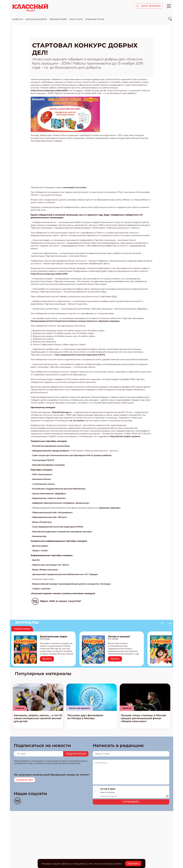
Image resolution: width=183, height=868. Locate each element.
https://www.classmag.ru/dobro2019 (49, 91)
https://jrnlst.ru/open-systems (125, 436)
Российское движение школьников (51, 446)
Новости (20, 708)
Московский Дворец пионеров (48, 465)
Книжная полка (95, 19)
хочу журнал (151, 6)
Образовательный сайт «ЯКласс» (50, 517)
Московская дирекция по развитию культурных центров (62, 532)
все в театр (76, 19)
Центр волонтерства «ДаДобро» (49, 494)
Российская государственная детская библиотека (59, 489)
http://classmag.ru (62, 412)
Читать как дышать (79, 708)
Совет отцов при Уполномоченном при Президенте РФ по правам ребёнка (72, 455)
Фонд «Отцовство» (42, 522)
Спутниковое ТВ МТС (43, 460)
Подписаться (76, 754)
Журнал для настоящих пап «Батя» (51, 565)
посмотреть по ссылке (75, 187)
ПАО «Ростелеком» (42, 474)
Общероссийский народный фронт (51, 451)
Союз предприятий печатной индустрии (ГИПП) (80, 355)
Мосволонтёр (39, 536)
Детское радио (40, 546)
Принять (133, 864)
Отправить (131, 802)
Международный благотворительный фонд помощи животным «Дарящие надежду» (75, 321)
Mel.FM (36, 560)
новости (18, 19)
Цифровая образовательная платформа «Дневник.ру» (61, 503)
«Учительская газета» (44, 484)
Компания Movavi (41, 479)
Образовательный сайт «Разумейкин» (52, 513)
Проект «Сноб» (40, 551)
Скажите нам (25, 780)
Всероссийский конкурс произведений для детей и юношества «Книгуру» (71, 584)
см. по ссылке (77, 421)
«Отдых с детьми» (42, 589)
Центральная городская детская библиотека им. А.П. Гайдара (65, 574)
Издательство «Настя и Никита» (49, 498)
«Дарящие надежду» (110, 508)
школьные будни (36, 19)
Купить (47, 659)
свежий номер (58, 19)
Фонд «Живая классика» (45, 570)
